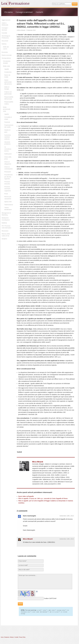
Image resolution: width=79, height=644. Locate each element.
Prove (6, 194)
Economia (5, 52)
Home (2, 637)
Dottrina (4, 44)
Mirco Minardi (22, 30)
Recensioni (5, 231)
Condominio (8, 72)
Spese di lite (8, 202)
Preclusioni (8, 172)
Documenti (5, 41)
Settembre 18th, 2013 (67, 516)
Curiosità (4, 33)
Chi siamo (8, 12)
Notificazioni (8, 154)
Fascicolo (7, 122)
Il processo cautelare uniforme (8, 137)
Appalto (7, 69)
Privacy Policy (22, 637)
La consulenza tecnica (8, 149)
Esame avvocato (7, 55)
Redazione (7, 637)
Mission (12, 637)
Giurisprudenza (6, 58)
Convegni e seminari (24, 12)
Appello (7, 114)
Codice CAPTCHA (50, 598)
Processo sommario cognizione (8, 189)
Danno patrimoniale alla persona (8, 82)
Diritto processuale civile (7, 109)
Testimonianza (9, 205)
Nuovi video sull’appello (26, 496)
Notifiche (4, 223)
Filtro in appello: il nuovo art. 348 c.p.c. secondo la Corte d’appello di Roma (43, 498)
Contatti (39, 12)
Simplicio (4, 239)
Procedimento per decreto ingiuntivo (9, 177)
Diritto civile (6, 66)
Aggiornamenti (6, 20)
